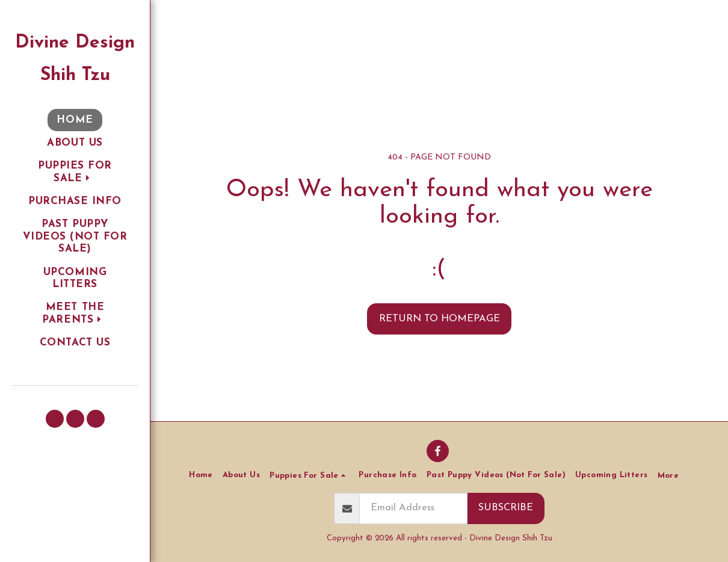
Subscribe (506, 508)
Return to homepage (440, 319)
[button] (75, 173)
